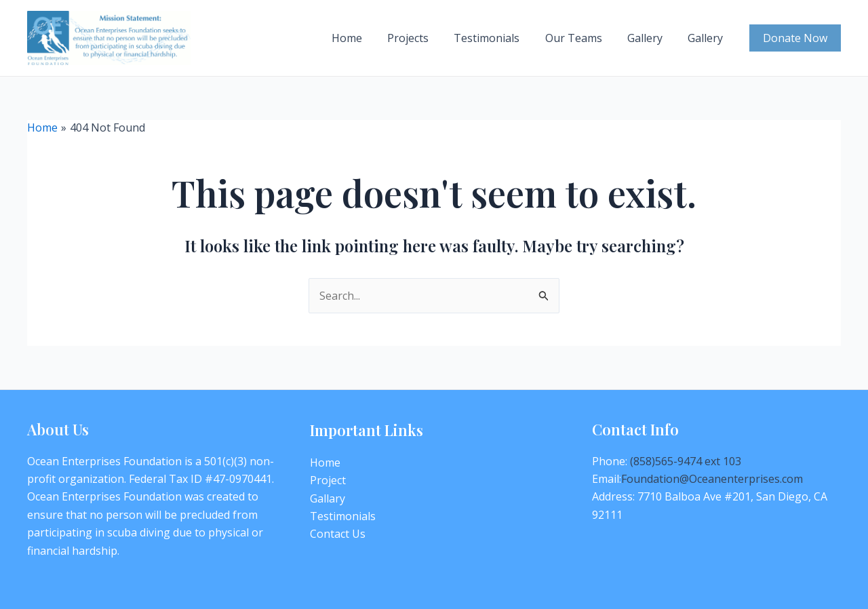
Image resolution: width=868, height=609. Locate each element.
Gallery (650, 38)
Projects (424, 38)
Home (367, 38)
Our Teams (583, 38)
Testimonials (499, 38)
